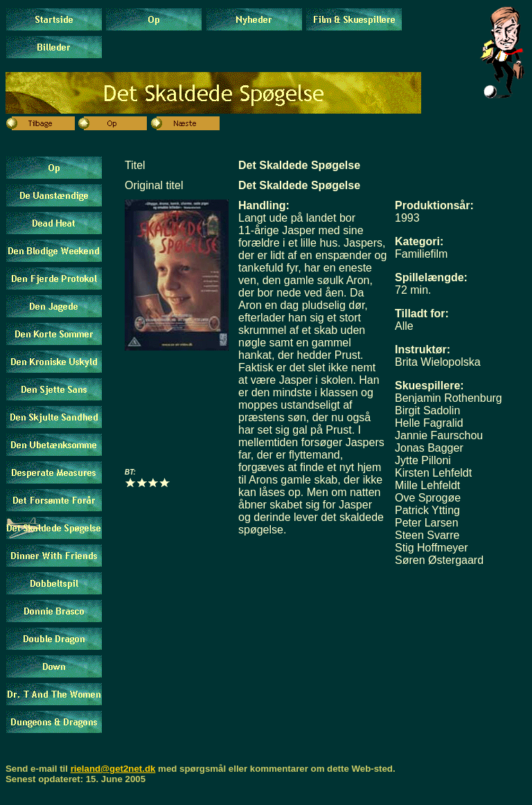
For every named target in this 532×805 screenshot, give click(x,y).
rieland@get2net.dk (113, 769)
